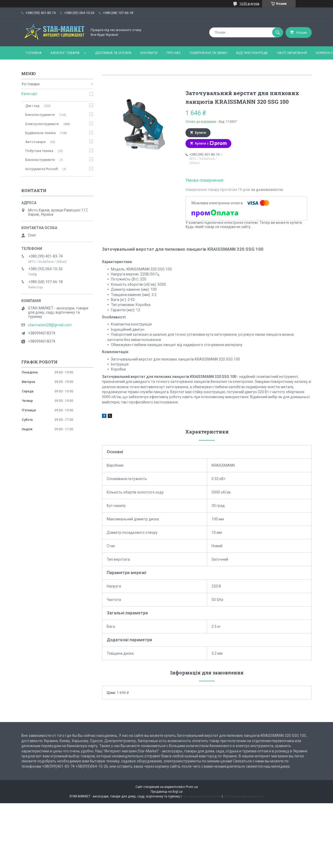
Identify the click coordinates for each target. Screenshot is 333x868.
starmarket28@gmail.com (50, 325)
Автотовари (35, 142)
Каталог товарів (65, 53)
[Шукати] (278, 32)
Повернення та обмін (209, 53)
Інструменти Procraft (42, 169)
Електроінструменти (42, 124)
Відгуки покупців (252, 53)
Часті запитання (292, 53)
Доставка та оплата (113, 53)
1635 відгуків (249, 4)
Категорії (29, 94)
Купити (200, 133)
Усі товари (30, 84)
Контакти (149, 53)
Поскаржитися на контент (202, 796)
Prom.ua (192, 787)
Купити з (211, 144)
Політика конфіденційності (244, 796)
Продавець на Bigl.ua (167, 792)
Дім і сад (32, 106)
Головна (34, 53)
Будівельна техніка (40, 133)
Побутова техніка (39, 151)
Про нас (174, 53)
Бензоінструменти (40, 115)
